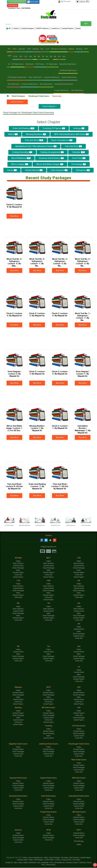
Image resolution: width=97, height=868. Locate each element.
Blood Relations (21, 158)
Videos (15, 28)
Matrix (13, 134)
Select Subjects (50, 106)
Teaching (79, 49)
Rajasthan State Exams (68, 64)
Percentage (79, 164)
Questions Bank (22, 860)
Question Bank (18, 566)
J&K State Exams (77, 90)
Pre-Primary (40, 64)
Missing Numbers (36, 134)
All (8, 28)
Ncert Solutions (18, 563)
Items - (83, 2)
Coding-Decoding (22, 152)
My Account (64, 1)
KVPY (86, 49)
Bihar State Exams (35, 77)
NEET (10, 56)
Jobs (16, 863)
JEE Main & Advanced (59, 49)
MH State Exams (14, 84)
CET (9, 49)
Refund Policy (51, 865)
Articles (58, 860)
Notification (33, 863)
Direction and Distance (51, 158)
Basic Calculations (62, 140)
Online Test (18, 575)
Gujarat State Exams (69, 77)
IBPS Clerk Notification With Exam (71, 134)
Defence (71, 49)
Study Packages (26, 28)
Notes (77, 28)
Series (12, 170)
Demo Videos (33, 2)
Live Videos (13, 5)
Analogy (79, 128)
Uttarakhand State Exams (64, 84)
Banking (36, 49)
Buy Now (14, 216)
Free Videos (76, 860)
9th (35, 56)
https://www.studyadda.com (33, 858)
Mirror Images (20, 164)
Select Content (17, 102)
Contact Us (9, 863)
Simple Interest (34, 170)
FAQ (52, 863)
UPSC (15, 49)
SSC (42, 49)
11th (25, 56)
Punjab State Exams (62, 90)
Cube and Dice (73, 146)
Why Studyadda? (43, 863)
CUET (29, 49)
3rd (59, 56)
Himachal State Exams (30, 84)
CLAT (47, 49)
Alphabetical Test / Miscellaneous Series (36, 146)
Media (26, 863)
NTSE (15, 56)
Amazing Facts (67, 860)
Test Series (65, 858)
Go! (86, 24)
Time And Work (34, 140)
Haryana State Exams (52, 77)
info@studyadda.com (49, 547)
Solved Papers (18, 577)
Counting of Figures (54, 128)
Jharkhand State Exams (68, 70)
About (21, 863)
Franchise (83, 863)
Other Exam (30, 64)
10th (30, 56)
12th (21, 56)
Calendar (78, 152)
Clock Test (79, 158)
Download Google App (17, 2)
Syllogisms (83, 170)
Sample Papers (66, 28)
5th (51, 56)
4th (55, 56)
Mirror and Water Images (50, 164)
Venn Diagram (59, 170)
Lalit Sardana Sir (59, 863)
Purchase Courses (72, 863)
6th (47, 56)
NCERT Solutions (41, 28)
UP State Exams (52, 64)
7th (43, 56)
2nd (64, 56)
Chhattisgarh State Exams (17, 77)
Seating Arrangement (52, 152)
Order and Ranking (23, 128)
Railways (22, 49)
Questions (54, 28)
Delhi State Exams (46, 84)
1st (9, 64)
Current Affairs (49, 860)
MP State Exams (18, 64)
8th (39, 56)
